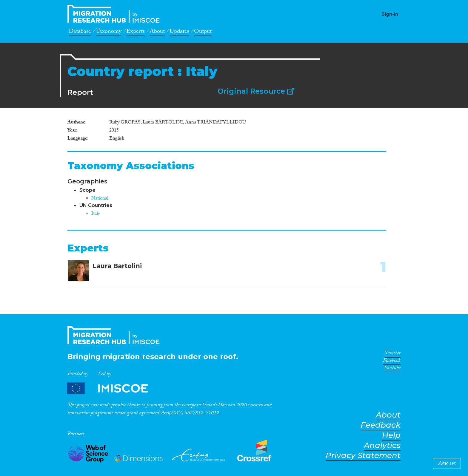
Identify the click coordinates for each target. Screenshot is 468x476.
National (100, 199)
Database (80, 32)
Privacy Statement (363, 456)
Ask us (447, 463)
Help (391, 435)
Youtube (392, 369)
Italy (96, 214)
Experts (136, 32)
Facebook (392, 361)
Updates (179, 32)
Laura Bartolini (117, 266)
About (157, 32)
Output (203, 32)
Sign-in (390, 14)
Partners (113, 388)
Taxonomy (109, 32)
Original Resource (256, 91)
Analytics (382, 445)
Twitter (393, 354)
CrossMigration (115, 14)
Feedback (381, 425)
